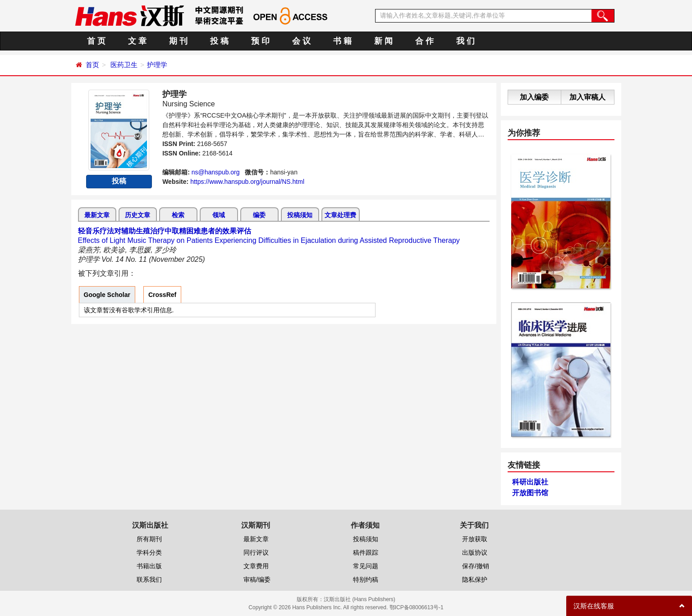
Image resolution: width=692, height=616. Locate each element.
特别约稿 (366, 579)
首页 (92, 65)
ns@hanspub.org (216, 172)
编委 (259, 215)
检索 (178, 215)
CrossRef (162, 295)
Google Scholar (107, 295)
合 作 (424, 41)
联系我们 (149, 579)
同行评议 (256, 552)
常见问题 (366, 566)
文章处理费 (340, 215)
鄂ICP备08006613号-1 (417, 607)
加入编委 (534, 97)
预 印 (260, 41)
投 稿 (219, 41)
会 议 (301, 41)
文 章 (137, 41)
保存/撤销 (476, 566)
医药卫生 (124, 65)
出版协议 (475, 552)
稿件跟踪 (366, 552)
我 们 (465, 41)
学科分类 (149, 552)
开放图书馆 (530, 493)
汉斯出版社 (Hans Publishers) (360, 599)
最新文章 (97, 215)
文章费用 (256, 566)
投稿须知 (300, 215)
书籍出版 (149, 566)
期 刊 (178, 41)
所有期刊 (149, 539)
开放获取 (475, 539)
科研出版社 (530, 482)
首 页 (96, 41)
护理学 (157, 65)
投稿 (119, 181)
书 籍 (342, 41)
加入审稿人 (587, 97)
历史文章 (137, 215)
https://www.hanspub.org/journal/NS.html (247, 182)
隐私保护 (475, 579)
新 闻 (383, 41)
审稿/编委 (257, 579)
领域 (219, 215)
